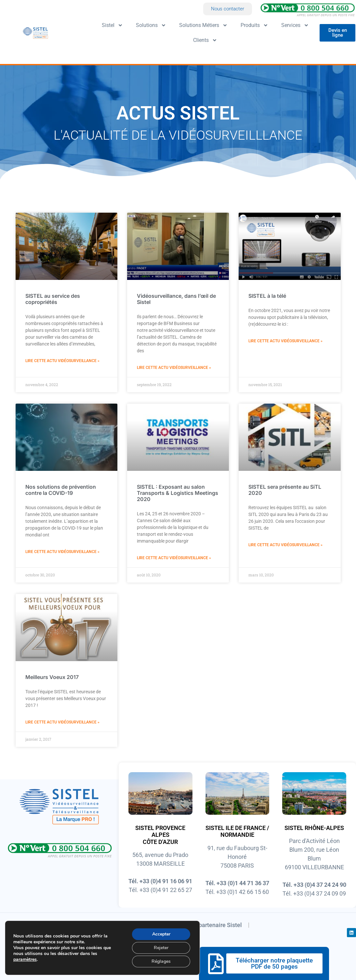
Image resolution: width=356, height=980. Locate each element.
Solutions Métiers (203, 25)
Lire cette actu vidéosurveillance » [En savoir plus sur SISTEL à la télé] (285, 341)
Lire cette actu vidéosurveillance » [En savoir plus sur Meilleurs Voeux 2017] (62, 722)
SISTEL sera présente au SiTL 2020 (285, 490)
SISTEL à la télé (267, 296)
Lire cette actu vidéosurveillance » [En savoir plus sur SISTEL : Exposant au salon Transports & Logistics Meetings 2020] (174, 558)
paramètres (25, 960)
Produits (254, 25)
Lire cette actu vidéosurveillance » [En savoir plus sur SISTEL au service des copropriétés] (62, 361)
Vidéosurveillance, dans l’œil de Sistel (176, 299)
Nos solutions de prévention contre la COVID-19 (61, 490)
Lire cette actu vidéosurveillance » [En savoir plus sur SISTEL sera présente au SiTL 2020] (285, 545)
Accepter (161, 934)
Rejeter (161, 948)
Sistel (112, 25)
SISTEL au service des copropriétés (53, 299)
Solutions (151, 25)
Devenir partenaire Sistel (210, 925)
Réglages (161, 961)
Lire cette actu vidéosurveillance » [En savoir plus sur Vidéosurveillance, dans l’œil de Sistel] (174, 368)
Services (295, 25)
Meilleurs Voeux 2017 (52, 677)
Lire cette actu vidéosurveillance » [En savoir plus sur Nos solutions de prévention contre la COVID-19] (62, 552)
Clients (205, 40)
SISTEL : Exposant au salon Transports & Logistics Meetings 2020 (178, 493)
